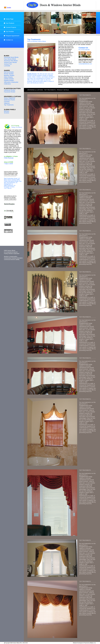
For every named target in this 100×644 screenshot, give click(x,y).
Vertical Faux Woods (10, 62)
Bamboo (7, 111)
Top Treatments (9, 105)
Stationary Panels (9, 100)
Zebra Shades (8, 77)
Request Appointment (13, 36)
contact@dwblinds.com (85, 64)
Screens (7, 113)
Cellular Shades (9, 79)
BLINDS (7, 56)
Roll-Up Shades (9, 72)
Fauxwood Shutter (10, 92)
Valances (7, 103)
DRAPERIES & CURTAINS (12, 96)
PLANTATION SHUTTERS (12, 89)
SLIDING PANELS (10, 110)
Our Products (10, 23)
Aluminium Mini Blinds (11, 61)
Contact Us (9, 40)
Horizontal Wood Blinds (11, 57)
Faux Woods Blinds (10, 59)
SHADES (7, 70)
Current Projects (11, 27)
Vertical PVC (8, 64)
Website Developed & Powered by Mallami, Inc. (84, 643)
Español (9, 7)
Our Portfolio (10, 32)
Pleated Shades (9, 80)
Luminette (7, 66)
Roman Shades (9, 74)
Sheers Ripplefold (10, 98)
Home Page (10, 19)
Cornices (7, 101)
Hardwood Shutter (10, 90)
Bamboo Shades (9, 75)
